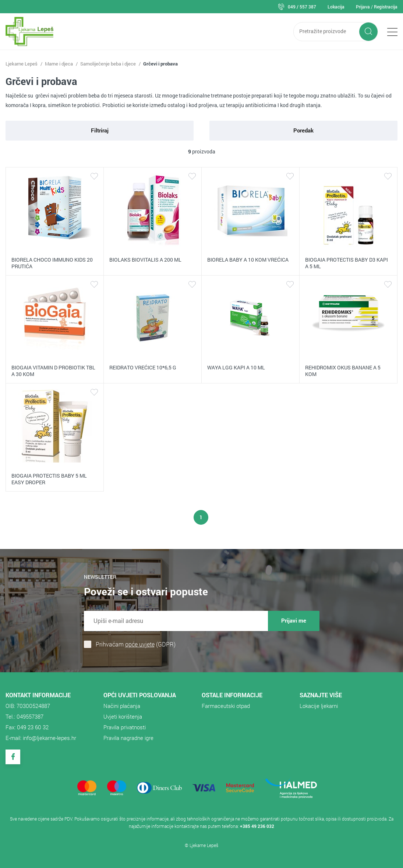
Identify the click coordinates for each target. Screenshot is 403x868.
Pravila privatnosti (125, 727)
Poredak (303, 130)
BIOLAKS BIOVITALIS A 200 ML (145, 260)
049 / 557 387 (302, 7)
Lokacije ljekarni (319, 706)
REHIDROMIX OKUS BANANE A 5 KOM (343, 371)
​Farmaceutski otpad (226, 706)
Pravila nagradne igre (128, 738)
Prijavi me (294, 620)
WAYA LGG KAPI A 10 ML (236, 367)
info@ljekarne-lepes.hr (50, 738)
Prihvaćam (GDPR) (136, 644)
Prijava (363, 7)
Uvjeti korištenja (123, 716)
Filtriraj (100, 130)
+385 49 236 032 (257, 826)
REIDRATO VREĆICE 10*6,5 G (143, 367)
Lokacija (336, 7)
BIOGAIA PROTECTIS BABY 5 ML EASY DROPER (49, 479)
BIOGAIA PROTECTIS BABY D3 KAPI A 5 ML (347, 263)
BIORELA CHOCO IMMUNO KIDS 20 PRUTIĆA (52, 263)
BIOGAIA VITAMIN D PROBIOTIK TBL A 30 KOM (53, 371)
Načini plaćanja (122, 706)
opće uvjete (140, 644)
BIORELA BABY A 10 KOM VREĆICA (248, 260)
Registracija (386, 7)
